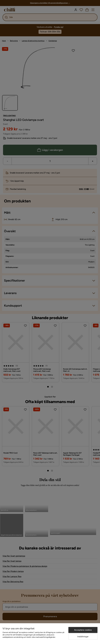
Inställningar (83, 637)
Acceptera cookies (83, 630)
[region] (50, 634)
